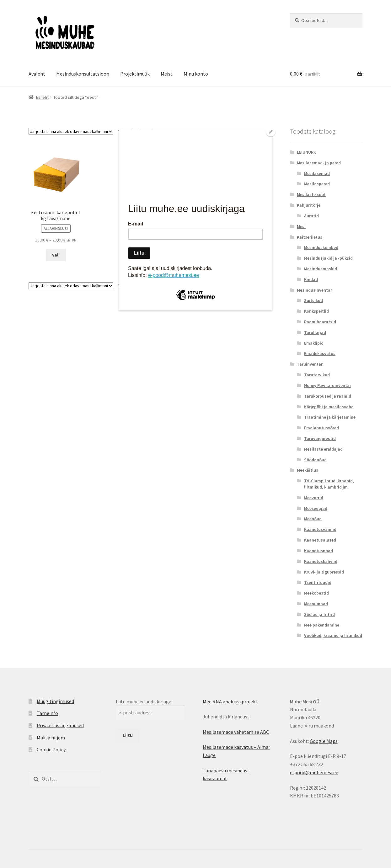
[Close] (271, 132)
